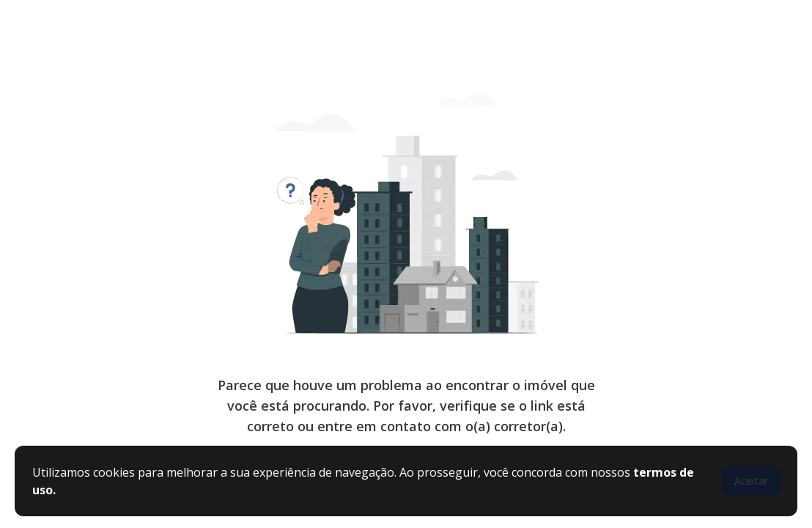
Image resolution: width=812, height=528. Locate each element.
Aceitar (751, 481)
